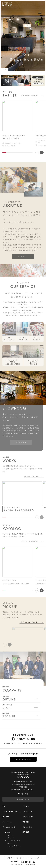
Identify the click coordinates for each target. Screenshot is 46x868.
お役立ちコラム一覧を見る (32, 622)
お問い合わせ (23, 799)
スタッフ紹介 (27, 827)
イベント (26, 806)
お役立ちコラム (28, 817)
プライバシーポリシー (15, 858)
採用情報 (26, 832)
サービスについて (9, 827)
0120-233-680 (23, 739)
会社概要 (26, 822)
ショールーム (7, 822)
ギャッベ (11, 838)
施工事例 (6, 817)
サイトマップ (34, 858)
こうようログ (27, 811)
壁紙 (9, 832)
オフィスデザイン (14, 846)
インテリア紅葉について (11, 811)
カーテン (11, 835)
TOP (4, 806)
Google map (24, 793)
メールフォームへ (23, 759)
